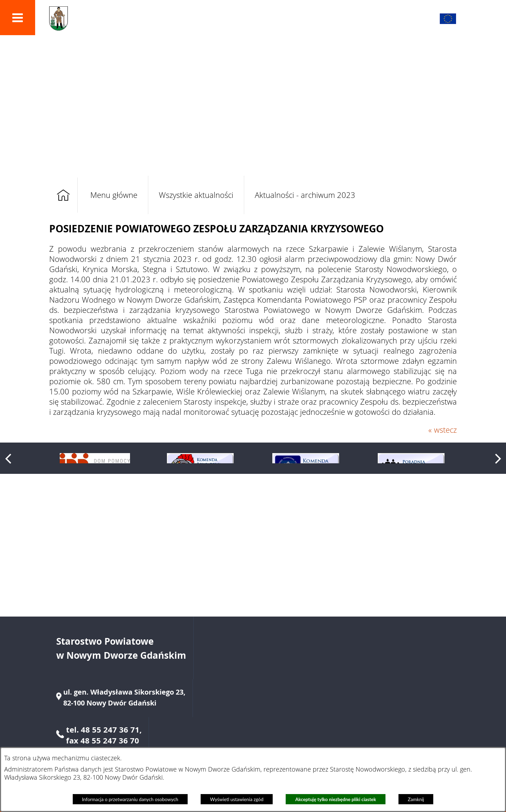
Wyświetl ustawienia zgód (237, 799)
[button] (18, 18)
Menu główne (114, 195)
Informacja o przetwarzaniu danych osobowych (130, 799)
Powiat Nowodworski (139, 19)
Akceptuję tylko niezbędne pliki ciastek (336, 799)
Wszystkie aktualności (196, 195)
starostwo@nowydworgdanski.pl (385, 720)
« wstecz (443, 430)
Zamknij (416, 799)
